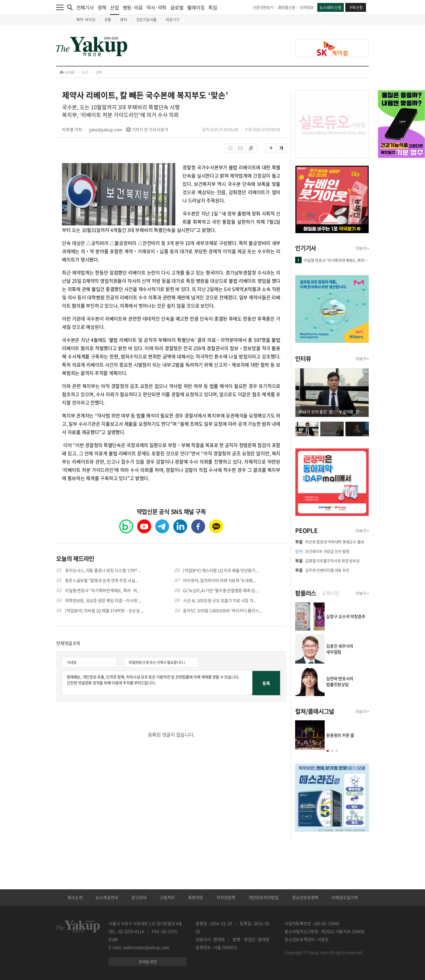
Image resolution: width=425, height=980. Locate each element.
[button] (328, 751)
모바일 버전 (148, 962)
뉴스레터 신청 (330, 7)
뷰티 (124, 19)
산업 (115, 9)
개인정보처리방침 (264, 897)
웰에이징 (196, 7)
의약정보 (307, 7)
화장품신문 (287, 7)
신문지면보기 (263, 7)
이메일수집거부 (345, 897)
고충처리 (167, 897)
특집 (213, 7)
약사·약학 (156, 7)
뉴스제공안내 (107, 897)
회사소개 (75, 897)
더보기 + (362, 248)
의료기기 (173, 19)
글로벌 (177, 7)
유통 (108, 19)
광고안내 (139, 897)
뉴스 (85, 72)
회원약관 (196, 897)
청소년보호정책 (305, 897)
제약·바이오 (86, 19)
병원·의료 (133, 7)
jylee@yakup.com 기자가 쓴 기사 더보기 (129, 129)
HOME (67, 72)
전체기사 (85, 7)
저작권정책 (226, 897)
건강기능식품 (147, 19)
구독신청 (356, 7)
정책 (102, 7)
